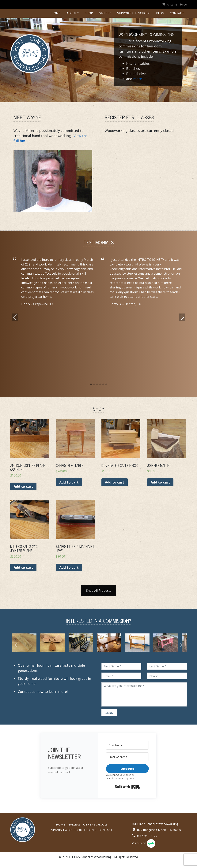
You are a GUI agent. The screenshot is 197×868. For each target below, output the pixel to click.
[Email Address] (127, 763)
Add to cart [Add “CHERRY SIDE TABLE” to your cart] (69, 482)
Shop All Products (99, 591)
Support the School (134, 13)
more (138, 79)
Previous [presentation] (15, 317)
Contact (177, 13)
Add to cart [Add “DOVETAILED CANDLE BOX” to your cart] (115, 482)
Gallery (105, 13)
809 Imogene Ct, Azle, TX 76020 (159, 836)
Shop (89, 13)
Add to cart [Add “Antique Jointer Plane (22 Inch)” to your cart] (23, 486)
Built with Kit (127, 793)
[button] (91, 385)
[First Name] (127, 751)
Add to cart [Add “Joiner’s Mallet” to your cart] (160, 482)
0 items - (174, 4)
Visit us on (144, 849)
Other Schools (95, 830)
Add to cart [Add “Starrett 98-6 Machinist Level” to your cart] (69, 567)
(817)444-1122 (147, 841)
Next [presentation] (182, 317)
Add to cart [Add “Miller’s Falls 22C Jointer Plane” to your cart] (23, 567)
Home (56, 13)
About (72, 13)
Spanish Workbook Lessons (73, 836)
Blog (160, 13)
